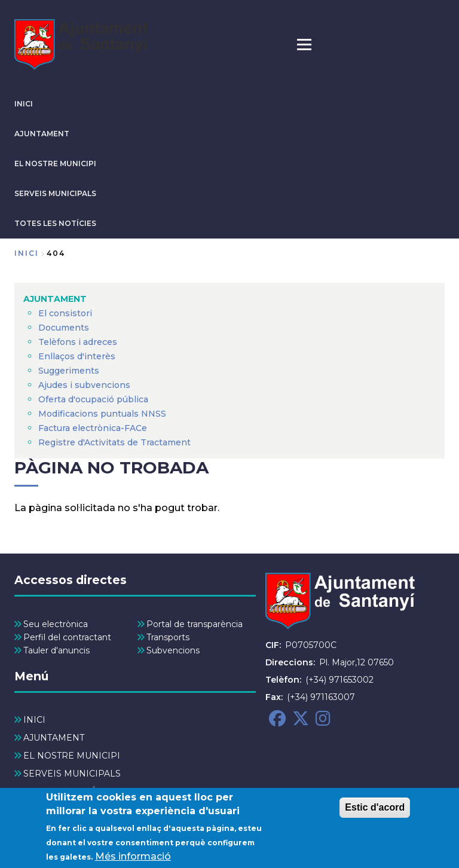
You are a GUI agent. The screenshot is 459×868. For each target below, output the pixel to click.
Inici (27, 253)
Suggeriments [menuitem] (69, 371)
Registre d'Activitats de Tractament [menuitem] (114, 442)
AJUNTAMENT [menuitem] (55, 299)
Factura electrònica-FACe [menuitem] (93, 428)
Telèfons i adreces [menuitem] (78, 342)
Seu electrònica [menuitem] (56, 624)
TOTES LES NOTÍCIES (55, 223)
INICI (24, 104)
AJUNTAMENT (42, 134)
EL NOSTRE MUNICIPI (55, 163)
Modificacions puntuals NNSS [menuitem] (102, 414)
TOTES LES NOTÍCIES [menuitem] (69, 791)
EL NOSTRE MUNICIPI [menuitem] (72, 756)
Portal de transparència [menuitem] (195, 624)
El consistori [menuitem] (65, 313)
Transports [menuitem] (168, 637)
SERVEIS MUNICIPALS (55, 193)
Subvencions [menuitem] (173, 650)
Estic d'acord (375, 815)
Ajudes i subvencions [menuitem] (84, 385)
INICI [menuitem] (34, 720)
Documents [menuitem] (64, 328)
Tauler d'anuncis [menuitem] (56, 650)
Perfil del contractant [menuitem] (67, 637)
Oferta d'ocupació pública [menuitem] (93, 399)
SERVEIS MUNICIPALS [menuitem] (72, 774)
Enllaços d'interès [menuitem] (77, 356)
